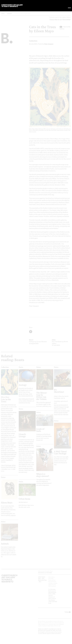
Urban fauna (24, 499)
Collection (10, 14)
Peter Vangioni (49, 44)
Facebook (31, 332)
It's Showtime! (59, 391)
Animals (5, 544)
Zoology (23, 385)
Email (50, 603)
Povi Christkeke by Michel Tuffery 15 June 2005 (61, 343)
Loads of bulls (40, 430)
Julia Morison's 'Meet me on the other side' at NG (26, 506)
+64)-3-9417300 (53, 602)
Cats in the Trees (7, 399)
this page (47, 633)
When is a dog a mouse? (43, 475)
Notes (21, 367)
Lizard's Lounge (22, 435)
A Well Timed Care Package (60, 452)
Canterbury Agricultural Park (61, 402)
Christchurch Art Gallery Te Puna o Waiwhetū (12, 6)
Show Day (62, 396)
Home (3, 14)
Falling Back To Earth (28, 399)
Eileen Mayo (7, 503)
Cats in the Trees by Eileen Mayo (23, 14)
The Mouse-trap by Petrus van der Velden (42, 396)
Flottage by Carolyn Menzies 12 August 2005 (38, 342)
